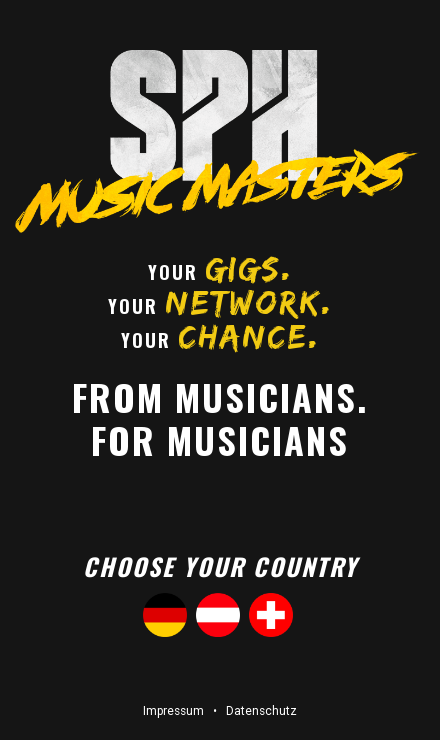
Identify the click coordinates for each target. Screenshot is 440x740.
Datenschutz (261, 711)
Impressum (173, 711)
